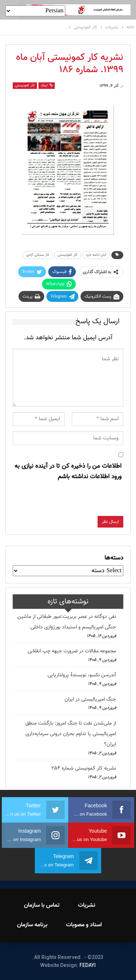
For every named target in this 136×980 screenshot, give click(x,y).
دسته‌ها (114, 558)
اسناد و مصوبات (84, 925)
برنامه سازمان (32, 925)
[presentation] (68, 502)
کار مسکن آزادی (38, 255)
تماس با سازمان (42, 905)
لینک (47, 85)
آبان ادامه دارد (96, 255)
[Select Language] (35, 11)
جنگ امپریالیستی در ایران (90, 700)
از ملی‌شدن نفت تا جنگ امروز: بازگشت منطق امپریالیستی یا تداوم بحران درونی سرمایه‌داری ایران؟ (71, 734)
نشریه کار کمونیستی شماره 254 (84, 768)
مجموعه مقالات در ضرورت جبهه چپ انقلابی (72, 651)
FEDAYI (88, 965)
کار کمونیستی (25, 85)
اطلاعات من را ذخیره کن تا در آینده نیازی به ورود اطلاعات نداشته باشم (68, 471)
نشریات (87, 905)
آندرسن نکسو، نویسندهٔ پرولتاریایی (82, 675)
